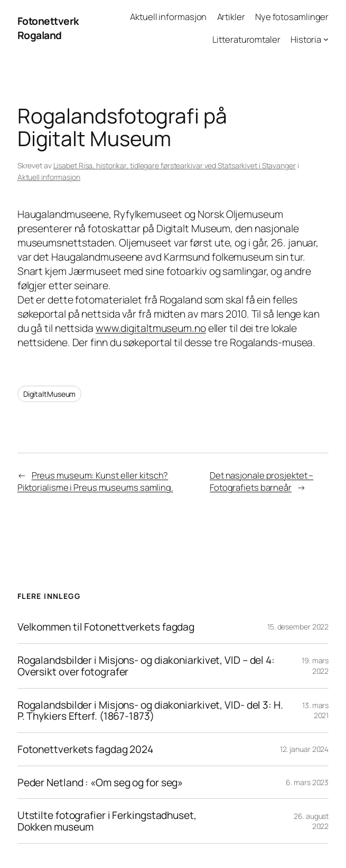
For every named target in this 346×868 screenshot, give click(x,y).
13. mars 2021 (315, 710)
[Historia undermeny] (326, 39)
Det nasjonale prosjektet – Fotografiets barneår (261, 481)
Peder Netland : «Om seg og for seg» (101, 783)
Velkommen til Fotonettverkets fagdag (106, 627)
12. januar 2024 (305, 749)
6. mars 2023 (307, 782)
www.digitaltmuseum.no (151, 328)
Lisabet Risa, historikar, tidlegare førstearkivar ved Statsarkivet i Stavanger (175, 165)
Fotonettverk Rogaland (48, 28)
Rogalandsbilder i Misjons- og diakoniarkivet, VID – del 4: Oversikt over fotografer (146, 666)
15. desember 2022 (298, 627)
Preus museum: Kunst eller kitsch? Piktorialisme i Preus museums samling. (95, 481)
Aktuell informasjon (49, 177)
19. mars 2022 (315, 666)
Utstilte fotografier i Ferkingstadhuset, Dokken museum (107, 821)
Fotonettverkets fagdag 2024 (85, 749)
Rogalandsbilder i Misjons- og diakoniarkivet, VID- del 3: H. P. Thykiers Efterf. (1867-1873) (150, 710)
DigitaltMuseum (50, 394)
